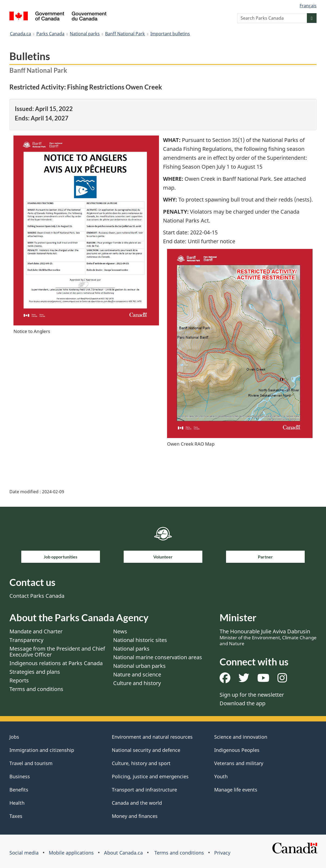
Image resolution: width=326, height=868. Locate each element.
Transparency (26, 640)
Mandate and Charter (36, 631)
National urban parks (139, 666)
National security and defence (146, 750)
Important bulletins (170, 34)
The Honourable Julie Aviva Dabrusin (268, 637)
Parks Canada (50, 34)
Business (20, 776)
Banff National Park (125, 34)
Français (308, 6)
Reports (19, 680)
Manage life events (236, 790)
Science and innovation (241, 737)
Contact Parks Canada (37, 596)
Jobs (14, 737)
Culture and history (137, 683)
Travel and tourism (31, 763)
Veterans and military (239, 763)
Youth (221, 776)
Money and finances (135, 816)
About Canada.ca (123, 853)
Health (17, 803)
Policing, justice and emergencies (150, 776)
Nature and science (137, 674)
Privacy (222, 853)
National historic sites (140, 640)
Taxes (16, 816)
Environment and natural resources (152, 737)
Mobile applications (71, 853)
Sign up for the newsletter (252, 695)
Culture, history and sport (141, 763)
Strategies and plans (35, 672)
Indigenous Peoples (237, 750)
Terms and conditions (36, 689)
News (120, 631)
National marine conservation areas (158, 657)
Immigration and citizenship (42, 750)
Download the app (242, 703)
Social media (24, 853)
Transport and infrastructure (144, 790)
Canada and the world (137, 803)
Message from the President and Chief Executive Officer (57, 652)
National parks (85, 34)
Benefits (19, 790)
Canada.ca (20, 34)
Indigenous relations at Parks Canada (56, 663)
